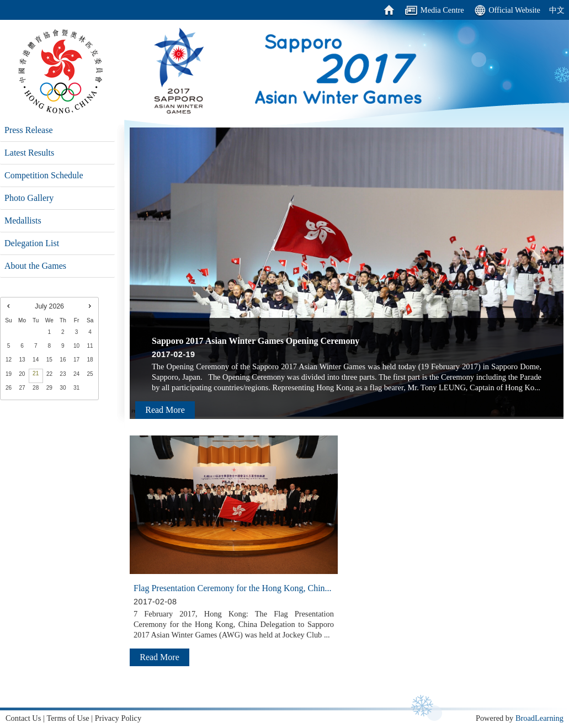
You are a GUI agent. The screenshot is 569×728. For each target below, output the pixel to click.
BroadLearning (539, 718)
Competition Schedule (44, 175)
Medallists (23, 220)
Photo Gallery (29, 198)
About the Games (35, 266)
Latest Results (29, 153)
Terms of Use (68, 718)
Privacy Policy (118, 718)
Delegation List (32, 243)
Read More (165, 410)
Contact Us (23, 718)
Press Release (29, 130)
